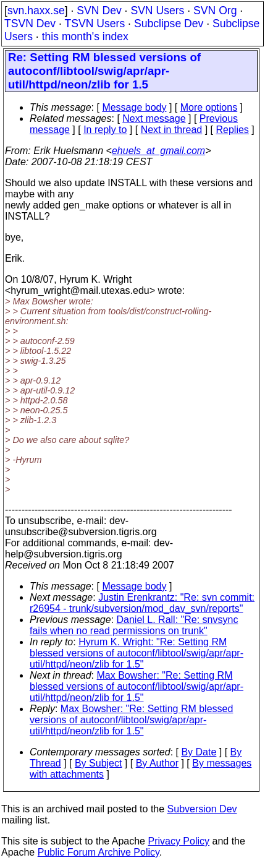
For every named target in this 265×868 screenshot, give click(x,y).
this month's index (85, 37)
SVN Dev (99, 11)
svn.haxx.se (36, 11)
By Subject (98, 763)
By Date (199, 752)
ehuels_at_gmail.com (158, 151)
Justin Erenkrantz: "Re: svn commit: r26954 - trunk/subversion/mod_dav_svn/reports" (142, 603)
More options (209, 107)
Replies (233, 130)
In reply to (105, 130)
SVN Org (215, 11)
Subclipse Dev (169, 24)
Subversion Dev (202, 809)
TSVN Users (95, 24)
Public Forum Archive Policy (99, 852)
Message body (134, 107)
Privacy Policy (179, 841)
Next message (154, 118)
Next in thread (172, 130)
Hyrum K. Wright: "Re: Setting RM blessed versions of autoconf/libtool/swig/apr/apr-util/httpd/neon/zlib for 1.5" (137, 653)
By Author (157, 763)
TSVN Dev (30, 24)
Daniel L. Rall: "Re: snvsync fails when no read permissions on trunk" (134, 625)
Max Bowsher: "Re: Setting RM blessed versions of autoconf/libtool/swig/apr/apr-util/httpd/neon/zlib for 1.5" (137, 686)
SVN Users (157, 11)
